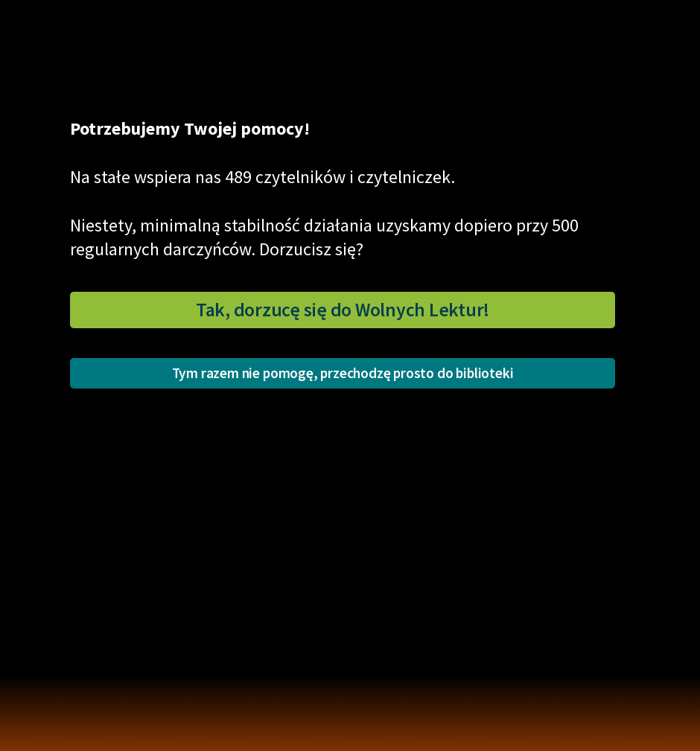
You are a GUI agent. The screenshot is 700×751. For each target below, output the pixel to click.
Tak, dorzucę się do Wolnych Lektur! (343, 310)
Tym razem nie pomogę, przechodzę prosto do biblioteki (343, 373)
